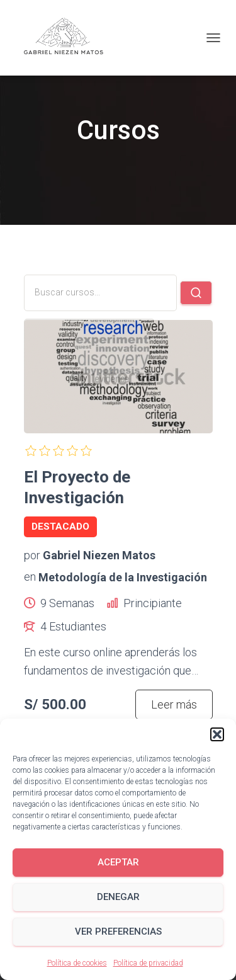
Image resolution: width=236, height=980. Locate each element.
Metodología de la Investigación (123, 577)
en (30, 577)
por (32, 555)
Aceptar (118, 862)
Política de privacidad (148, 963)
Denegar (118, 897)
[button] (217, 734)
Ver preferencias (118, 932)
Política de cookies (77, 963)
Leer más (174, 704)
